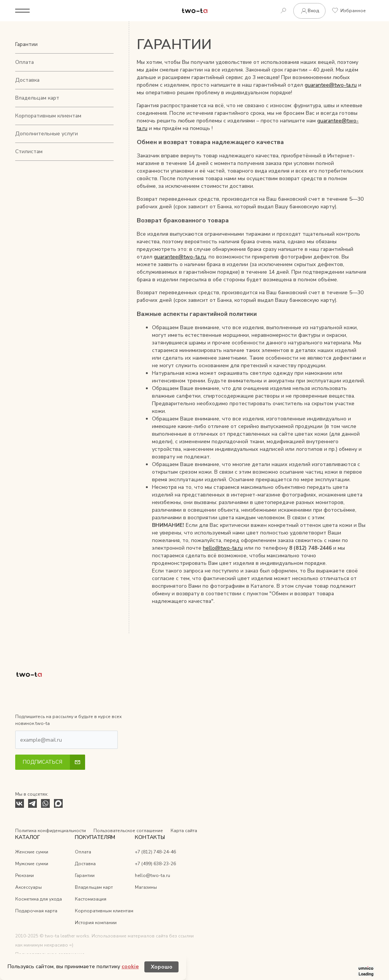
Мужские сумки (32, 864)
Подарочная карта (36, 911)
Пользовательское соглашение (128, 831)
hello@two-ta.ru (223, 548)
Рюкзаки (25, 875)
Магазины (146, 887)
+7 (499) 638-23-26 (155, 864)
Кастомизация (91, 899)
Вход (309, 11)
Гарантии (26, 44)
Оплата (25, 62)
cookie (130, 967)
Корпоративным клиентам (48, 116)
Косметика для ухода (39, 899)
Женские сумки (32, 852)
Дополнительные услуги (47, 134)
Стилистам (29, 151)
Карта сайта (184, 831)
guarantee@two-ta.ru (331, 85)
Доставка (27, 80)
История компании (96, 923)
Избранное (349, 11)
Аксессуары (28, 887)
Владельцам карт (37, 98)
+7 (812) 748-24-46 (155, 852)
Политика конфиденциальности (51, 831)
